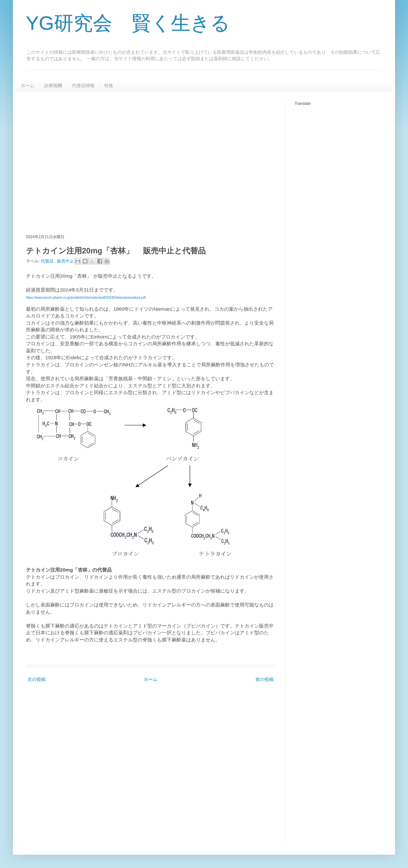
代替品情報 (83, 85)
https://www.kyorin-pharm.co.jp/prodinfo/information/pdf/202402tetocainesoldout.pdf (86, 298)
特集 (109, 85)
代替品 (48, 261)
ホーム (28, 85)
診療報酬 (53, 85)
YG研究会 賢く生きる (128, 23)
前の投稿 (265, 679)
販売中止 (66, 261)
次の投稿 (37, 679)
